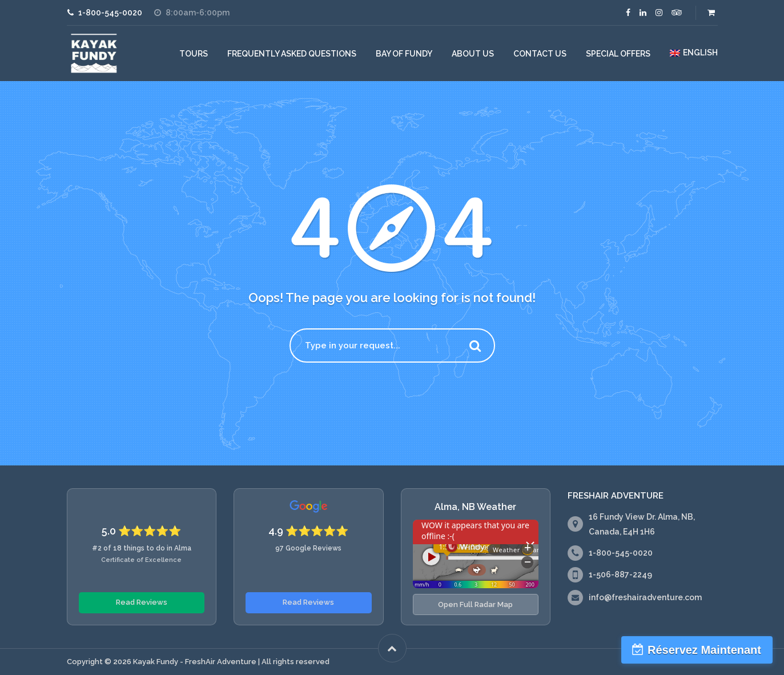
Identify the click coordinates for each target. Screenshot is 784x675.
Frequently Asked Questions (292, 54)
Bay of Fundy (404, 54)
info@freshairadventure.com (645, 597)
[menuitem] (693, 53)
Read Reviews (142, 602)
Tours (194, 54)
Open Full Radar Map (475, 604)
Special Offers (618, 54)
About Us (473, 54)
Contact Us (540, 54)
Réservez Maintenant (704, 650)
